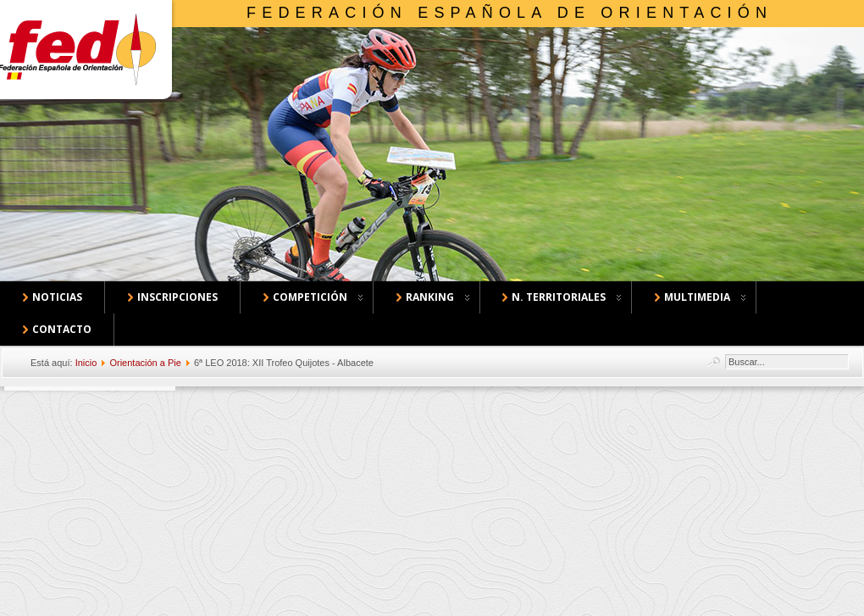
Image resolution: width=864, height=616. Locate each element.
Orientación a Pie (145, 363)
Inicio (86, 363)
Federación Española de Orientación (510, 13)
